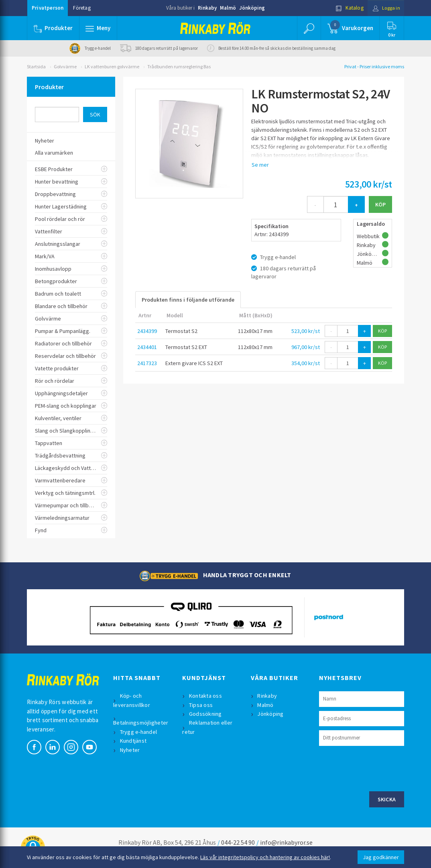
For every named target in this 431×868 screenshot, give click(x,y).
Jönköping (252, 8)
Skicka (387, 799)
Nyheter (130, 750)
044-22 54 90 (238, 842)
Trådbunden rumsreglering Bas (179, 66)
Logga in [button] (385, 8)
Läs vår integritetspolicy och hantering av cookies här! (265, 857)
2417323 (147, 363)
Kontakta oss (206, 696)
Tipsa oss (201, 705)
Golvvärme (65, 66)
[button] (98, 28)
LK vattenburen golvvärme (112, 66)
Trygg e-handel (139, 732)
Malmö (228, 8)
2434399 (147, 331)
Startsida (36, 66)
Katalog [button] (347, 8)
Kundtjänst (134, 741)
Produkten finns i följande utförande (188, 300)
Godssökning (206, 714)
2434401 (147, 347)
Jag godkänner (381, 857)
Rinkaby (207, 8)
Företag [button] (82, 8)
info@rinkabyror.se (286, 842)
